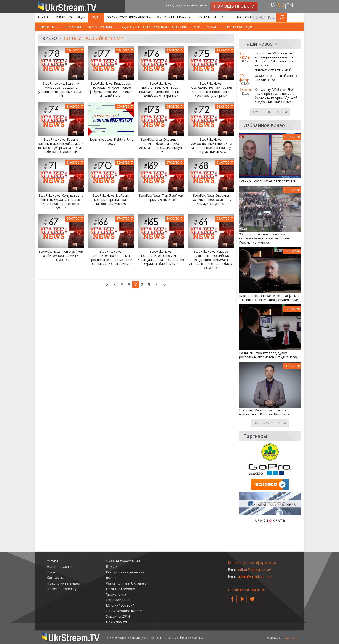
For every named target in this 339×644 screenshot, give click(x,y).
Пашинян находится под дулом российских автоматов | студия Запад (269, 355)
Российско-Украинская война (129, 17)
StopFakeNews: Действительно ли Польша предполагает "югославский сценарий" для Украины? (111, 258)
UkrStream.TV (49, 27)
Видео (96, 17)
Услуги (271, 17)
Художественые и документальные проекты (155, 27)
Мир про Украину (207, 27)
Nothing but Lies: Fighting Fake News (111, 142)
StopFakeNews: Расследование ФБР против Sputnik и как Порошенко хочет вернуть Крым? (211, 90)
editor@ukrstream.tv (255, 570)
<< (107, 285)
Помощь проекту (62, 589)
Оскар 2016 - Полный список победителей (276, 78)
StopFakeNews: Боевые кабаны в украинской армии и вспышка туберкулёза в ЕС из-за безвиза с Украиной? (61, 146)
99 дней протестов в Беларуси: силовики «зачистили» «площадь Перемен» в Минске (265, 238)
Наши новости (59, 567)
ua (271, 6)
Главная (44, 17)
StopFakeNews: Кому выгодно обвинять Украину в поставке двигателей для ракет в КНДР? (61, 202)
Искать (299, 17)
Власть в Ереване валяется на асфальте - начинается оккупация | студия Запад (269, 298)
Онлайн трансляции (71, 17)
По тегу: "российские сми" (96, 39)
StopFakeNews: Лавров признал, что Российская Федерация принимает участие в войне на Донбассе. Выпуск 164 (211, 260)
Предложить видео (63, 583)
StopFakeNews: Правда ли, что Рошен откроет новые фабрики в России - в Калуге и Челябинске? (111, 90)
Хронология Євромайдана (241, 17)
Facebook (232, 597)
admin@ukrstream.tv (255, 577)
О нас (51, 572)
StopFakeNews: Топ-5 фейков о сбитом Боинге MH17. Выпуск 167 (61, 256)
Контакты (55, 578)
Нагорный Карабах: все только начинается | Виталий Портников (265, 412)
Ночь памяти (117, 622)
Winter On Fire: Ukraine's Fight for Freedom (186, 17)
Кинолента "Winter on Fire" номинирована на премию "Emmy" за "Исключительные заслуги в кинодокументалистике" (277, 61)
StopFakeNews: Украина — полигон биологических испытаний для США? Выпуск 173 (161, 146)
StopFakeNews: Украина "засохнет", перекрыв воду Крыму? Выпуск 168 (211, 200)
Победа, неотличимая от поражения (267, 181)
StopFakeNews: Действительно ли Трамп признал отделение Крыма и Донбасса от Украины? (161, 90)
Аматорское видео (101, 27)
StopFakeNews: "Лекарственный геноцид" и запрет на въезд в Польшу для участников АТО (211, 146)
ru (281, 6)
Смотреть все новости (270, 112)
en (290, 6)
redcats (290, 638)
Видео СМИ (73, 27)
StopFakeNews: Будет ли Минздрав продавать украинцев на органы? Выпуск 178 (61, 90)
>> (164, 285)
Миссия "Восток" (120, 605)
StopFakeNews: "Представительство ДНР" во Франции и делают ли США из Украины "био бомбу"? (161, 258)
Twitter (252, 597)
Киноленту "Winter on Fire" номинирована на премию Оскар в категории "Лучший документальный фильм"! (276, 96)
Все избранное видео (270, 423)
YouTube (242, 597)
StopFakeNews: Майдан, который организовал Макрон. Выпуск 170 (111, 200)
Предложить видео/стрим (184, 6)
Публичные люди (239, 27)
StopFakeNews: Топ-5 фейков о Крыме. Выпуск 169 (161, 198)
